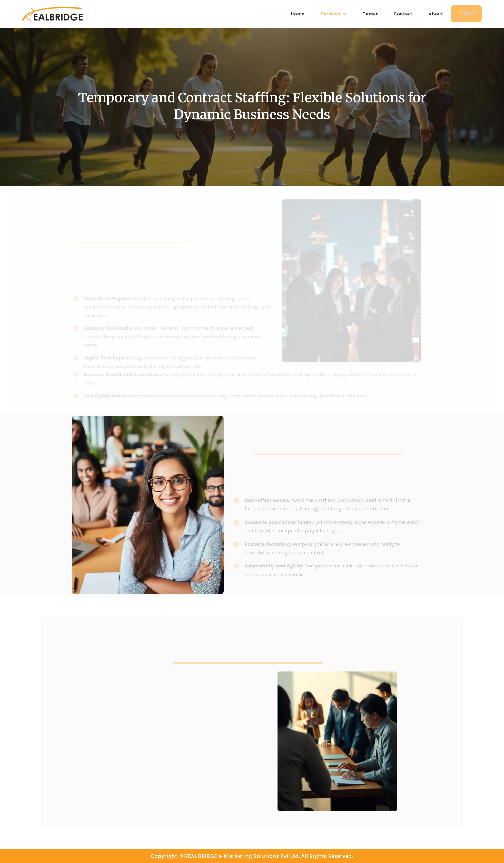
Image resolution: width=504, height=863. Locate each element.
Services (333, 14)
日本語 (466, 14)
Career (370, 14)
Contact (403, 14)
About (436, 14)
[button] (333, 14)
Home (297, 14)
